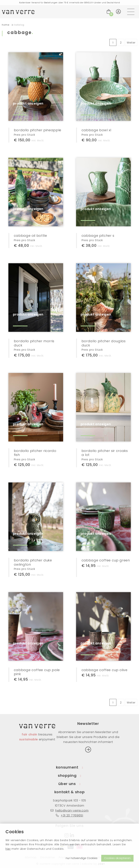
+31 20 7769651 (69, 815)
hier (8, 849)
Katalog (19, 25)
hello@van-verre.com (70, 811)
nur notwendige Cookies (82, 858)
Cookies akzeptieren (117, 858)
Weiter (131, 43)
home (6, 25)
